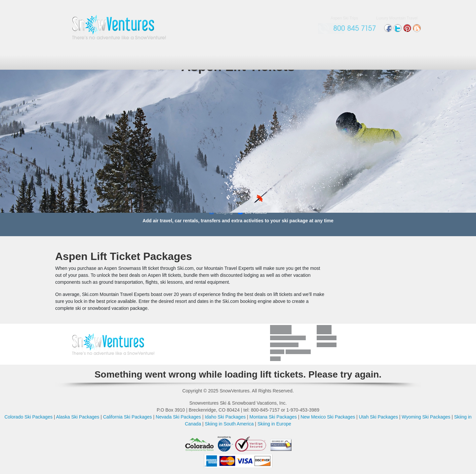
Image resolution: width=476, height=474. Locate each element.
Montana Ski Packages (273, 417)
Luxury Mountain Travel (397, 18)
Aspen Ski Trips (344, 18)
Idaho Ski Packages (225, 417)
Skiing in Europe (274, 424)
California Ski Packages (128, 417)
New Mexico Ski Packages (328, 417)
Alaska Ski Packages (78, 417)
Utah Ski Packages (378, 417)
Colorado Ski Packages (28, 417)
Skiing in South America (229, 424)
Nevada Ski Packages (178, 417)
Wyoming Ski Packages (426, 417)
